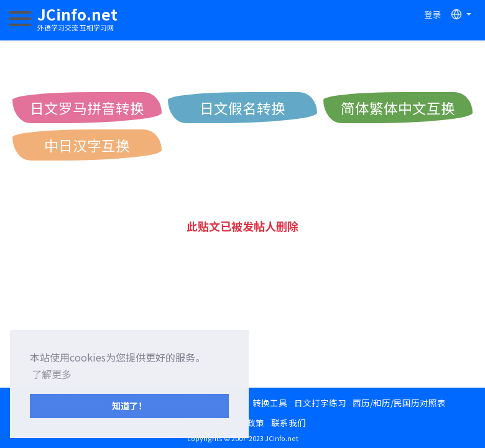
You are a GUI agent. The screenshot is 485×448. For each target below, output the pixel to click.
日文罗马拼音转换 (87, 108)
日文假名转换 (242, 108)
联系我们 (289, 422)
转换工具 (270, 403)
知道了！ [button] (129, 405)
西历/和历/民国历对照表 (399, 403)
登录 (433, 14)
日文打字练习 (320, 403)
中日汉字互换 (87, 145)
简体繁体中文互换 (398, 108)
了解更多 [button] (52, 374)
